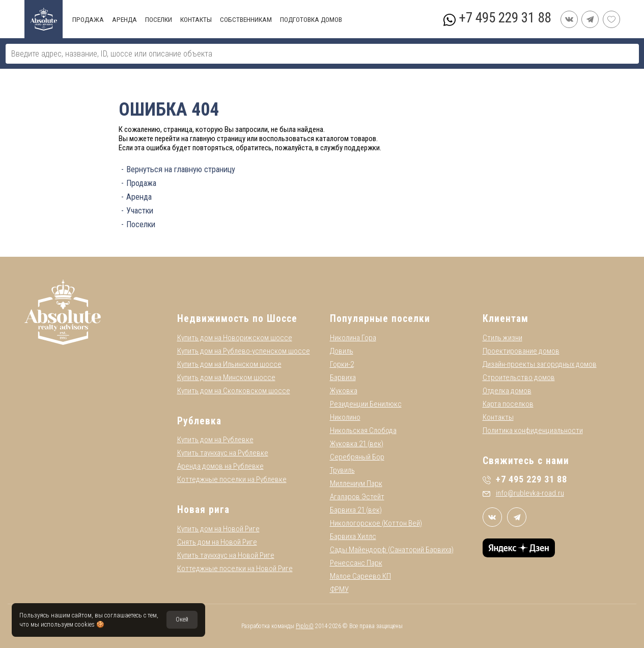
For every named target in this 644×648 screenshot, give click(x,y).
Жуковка (344, 391)
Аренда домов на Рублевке (220, 466)
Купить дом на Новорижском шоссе (235, 338)
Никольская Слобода (363, 430)
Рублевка (199, 421)
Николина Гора (353, 338)
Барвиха (343, 377)
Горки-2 (342, 364)
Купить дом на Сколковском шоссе (234, 391)
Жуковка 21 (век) (357, 444)
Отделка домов (507, 391)
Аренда (139, 197)
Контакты (498, 417)
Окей (182, 619)
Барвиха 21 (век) (356, 510)
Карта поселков (508, 404)
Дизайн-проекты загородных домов (540, 364)
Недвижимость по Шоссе (237, 319)
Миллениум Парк (356, 483)
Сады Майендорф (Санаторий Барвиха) (392, 550)
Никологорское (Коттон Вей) (376, 523)
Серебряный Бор (357, 457)
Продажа (141, 183)
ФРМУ (339, 589)
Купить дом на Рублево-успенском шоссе (244, 351)
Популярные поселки (380, 319)
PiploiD (305, 626)
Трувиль (342, 470)
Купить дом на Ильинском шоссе (229, 364)
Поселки (141, 224)
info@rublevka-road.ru (523, 493)
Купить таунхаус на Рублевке (223, 453)
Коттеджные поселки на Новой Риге (235, 569)
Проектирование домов (521, 351)
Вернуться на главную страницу (181, 169)
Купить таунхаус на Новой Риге (226, 555)
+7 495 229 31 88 (505, 18)
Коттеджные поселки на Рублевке (232, 479)
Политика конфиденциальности (533, 430)
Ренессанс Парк (356, 563)
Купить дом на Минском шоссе (226, 377)
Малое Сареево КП (360, 576)
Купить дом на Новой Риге (218, 529)
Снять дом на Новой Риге (217, 542)
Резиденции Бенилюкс (366, 404)
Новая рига (203, 510)
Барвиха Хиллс (353, 536)
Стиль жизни (502, 338)
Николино (345, 417)
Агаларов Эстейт (357, 497)
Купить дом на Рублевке (215, 440)
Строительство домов (519, 377)
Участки (140, 211)
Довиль (342, 351)
